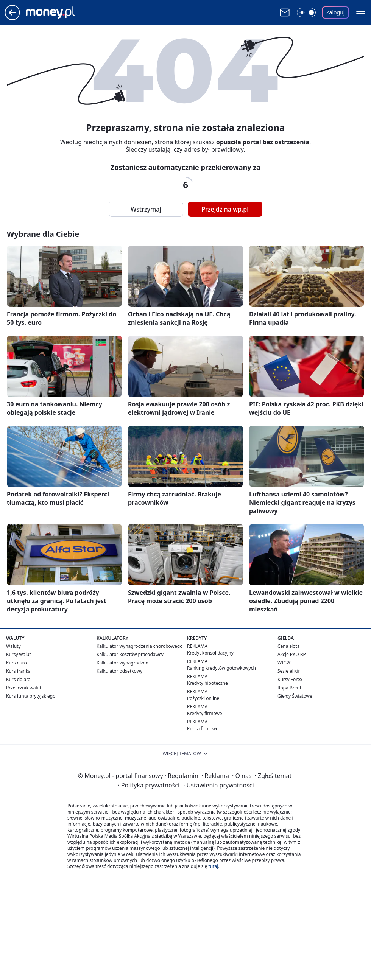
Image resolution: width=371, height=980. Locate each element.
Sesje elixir (289, 671)
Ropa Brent (289, 688)
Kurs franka (18, 671)
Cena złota (289, 646)
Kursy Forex (290, 679)
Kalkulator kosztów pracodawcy (130, 654)
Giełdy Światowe (295, 696)
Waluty (13, 646)
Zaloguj (336, 12)
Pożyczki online (203, 698)
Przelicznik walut (24, 688)
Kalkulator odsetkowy (119, 671)
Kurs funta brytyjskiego (31, 696)
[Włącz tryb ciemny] (306, 12)
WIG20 (285, 663)
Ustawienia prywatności (218, 785)
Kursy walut (19, 654)
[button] (361, 12)
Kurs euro (16, 663)
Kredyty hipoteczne (207, 683)
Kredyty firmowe (205, 713)
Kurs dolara (18, 679)
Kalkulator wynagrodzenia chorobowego (140, 646)
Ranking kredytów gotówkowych (221, 668)
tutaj (213, 866)
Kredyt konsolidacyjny (210, 653)
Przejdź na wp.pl (225, 209)
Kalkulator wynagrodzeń (122, 663)
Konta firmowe (203, 729)
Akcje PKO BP (292, 654)
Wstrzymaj (146, 209)
